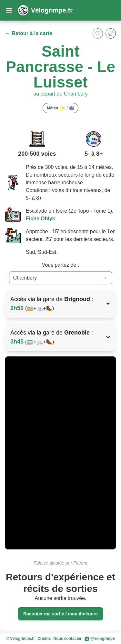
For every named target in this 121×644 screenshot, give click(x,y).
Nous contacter (67, 639)
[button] (98, 33)
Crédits (44, 639)
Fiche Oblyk (40, 219)
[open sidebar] (9, 10)
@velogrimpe (100, 639)
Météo (60, 108)
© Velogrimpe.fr (20, 639)
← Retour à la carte (29, 33)
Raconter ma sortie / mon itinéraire (60, 614)
